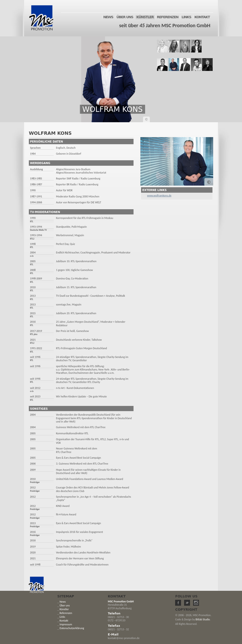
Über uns (65, 605)
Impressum (66, 624)
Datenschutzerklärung (72, 628)
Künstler (64, 609)
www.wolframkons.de (159, 196)
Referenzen (66, 613)
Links (62, 617)
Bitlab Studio (203, 619)
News (63, 602)
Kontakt (64, 621)
